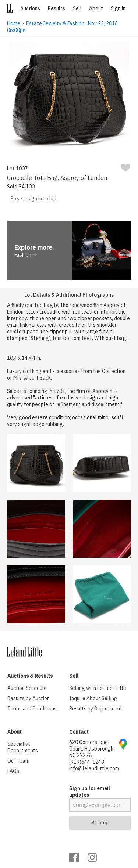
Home (14, 23)
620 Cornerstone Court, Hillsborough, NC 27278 (92, 749)
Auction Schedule (27, 688)
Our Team (18, 761)
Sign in (118, 8)
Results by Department (96, 709)
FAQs (13, 771)
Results (56, 8)
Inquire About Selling (93, 698)
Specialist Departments (23, 747)
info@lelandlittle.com (94, 768)
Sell (77, 8)
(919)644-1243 (87, 762)
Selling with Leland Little (98, 688)
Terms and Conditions (32, 709)
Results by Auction (29, 698)
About (96, 8)
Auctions (30, 8)
